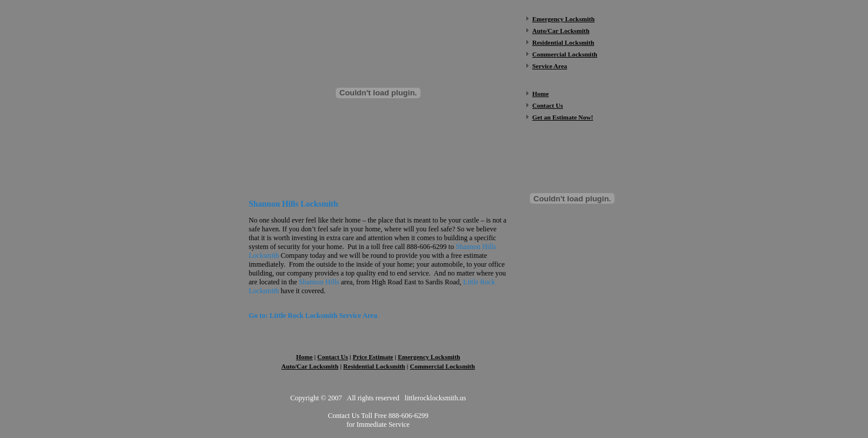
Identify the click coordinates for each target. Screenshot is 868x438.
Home (540, 94)
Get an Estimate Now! (563, 117)
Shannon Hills (319, 282)
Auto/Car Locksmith (310, 366)
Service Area (550, 66)
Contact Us (547, 105)
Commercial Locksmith (443, 366)
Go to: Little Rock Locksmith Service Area (313, 316)
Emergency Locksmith (563, 19)
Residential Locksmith (374, 366)
